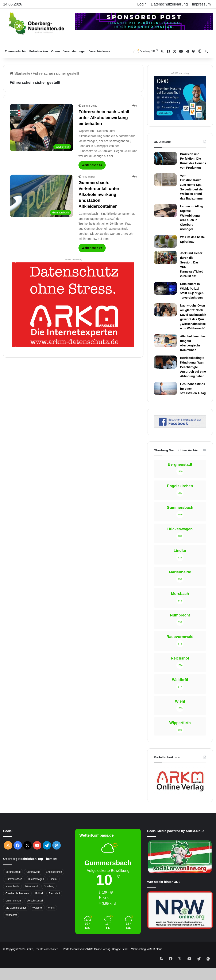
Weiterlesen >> (92, 165)
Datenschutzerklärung (169, 4)
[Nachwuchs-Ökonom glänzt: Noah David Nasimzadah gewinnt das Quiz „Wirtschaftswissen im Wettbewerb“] (165, 310)
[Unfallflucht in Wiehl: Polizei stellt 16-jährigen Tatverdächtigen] (165, 288)
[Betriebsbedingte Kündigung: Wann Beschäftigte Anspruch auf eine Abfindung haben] (165, 362)
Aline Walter (88, 177)
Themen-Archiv (16, 51)
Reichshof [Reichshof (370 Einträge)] (54, 893)
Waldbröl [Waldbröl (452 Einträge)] (37, 908)
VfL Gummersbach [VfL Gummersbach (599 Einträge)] (16, 908)
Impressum (201, 4)
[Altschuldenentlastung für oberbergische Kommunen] (165, 341)
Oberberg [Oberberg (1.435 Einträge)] (49, 886)
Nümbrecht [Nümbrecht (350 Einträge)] (32, 886)
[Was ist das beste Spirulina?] (165, 241)
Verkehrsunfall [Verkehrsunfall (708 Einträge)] (35, 901)
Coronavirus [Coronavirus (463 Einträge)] (33, 872)
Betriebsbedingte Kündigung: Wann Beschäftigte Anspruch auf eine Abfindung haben (193, 367)
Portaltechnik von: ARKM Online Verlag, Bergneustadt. (96, 949)
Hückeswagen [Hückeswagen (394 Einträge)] (36, 879)
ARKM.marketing (73, 259)
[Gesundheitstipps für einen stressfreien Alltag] (165, 388)
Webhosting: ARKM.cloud (147, 949)
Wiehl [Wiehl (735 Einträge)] (51, 908)
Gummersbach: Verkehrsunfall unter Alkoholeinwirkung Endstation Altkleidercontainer (99, 194)
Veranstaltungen (75, 51)
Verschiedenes (100, 51)
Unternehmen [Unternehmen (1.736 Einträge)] (13, 901)
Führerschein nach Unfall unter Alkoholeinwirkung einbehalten (104, 118)
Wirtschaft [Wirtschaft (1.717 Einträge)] (11, 915)
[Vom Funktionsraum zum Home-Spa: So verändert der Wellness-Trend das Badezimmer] (165, 180)
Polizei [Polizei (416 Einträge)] (39, 893)
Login (142, 4)
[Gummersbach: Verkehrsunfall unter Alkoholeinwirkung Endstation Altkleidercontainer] (41, 196)
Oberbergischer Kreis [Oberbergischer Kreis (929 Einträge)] (17, 893)
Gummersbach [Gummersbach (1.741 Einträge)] (14, 879)
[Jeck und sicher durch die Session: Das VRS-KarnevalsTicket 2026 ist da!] (165, 257)
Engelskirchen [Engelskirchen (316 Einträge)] (54, 872)
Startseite (20, 73)
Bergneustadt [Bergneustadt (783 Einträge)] (13, 872)
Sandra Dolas (89, 106)
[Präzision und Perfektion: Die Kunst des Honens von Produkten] (165, 158)
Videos (56, 51)
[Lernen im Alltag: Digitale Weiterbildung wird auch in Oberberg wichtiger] (165, 210)
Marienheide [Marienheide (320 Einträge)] (12, 886)
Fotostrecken (39, 51)
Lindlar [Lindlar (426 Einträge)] (54, 879)
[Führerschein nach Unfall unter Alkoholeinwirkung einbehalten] (41, 128)
